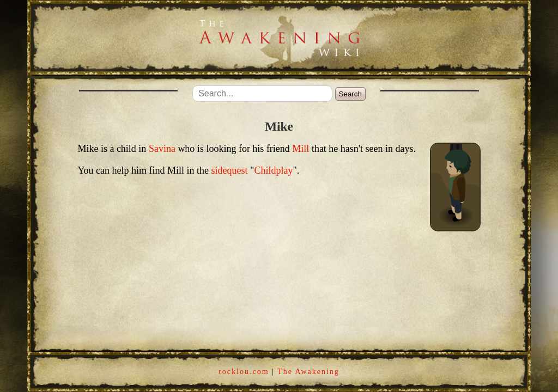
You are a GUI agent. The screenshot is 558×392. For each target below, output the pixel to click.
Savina (162, 149)
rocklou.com (244, 372)
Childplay (273, 170)
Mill (301, 149)
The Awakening (308, 372)
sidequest (230, 170)
